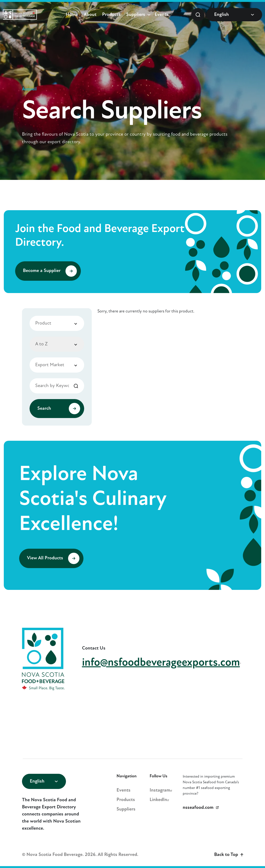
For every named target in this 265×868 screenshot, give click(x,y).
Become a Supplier (50, 271)
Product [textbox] (43, 323)
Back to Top (229, 855)
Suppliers (136, 15)
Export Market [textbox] (50, 365)
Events (162, 15)
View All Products (53, 558)
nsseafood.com (202, 808)
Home (72, 15)
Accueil (29, 89)
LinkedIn (160, 800)
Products (111, 15)
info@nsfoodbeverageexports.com (163, 663)
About (90, 15)
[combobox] (57, 323)
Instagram (162, 790)
